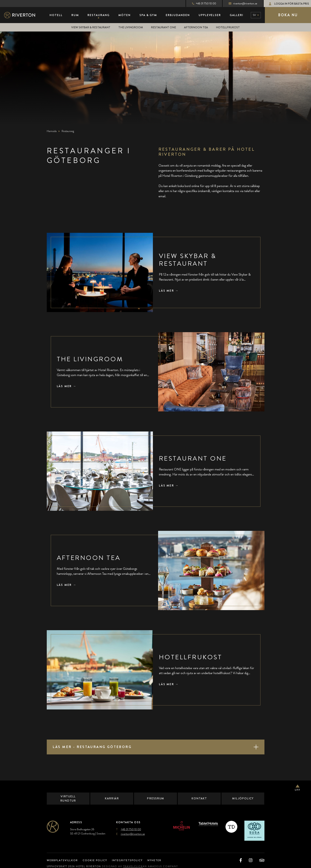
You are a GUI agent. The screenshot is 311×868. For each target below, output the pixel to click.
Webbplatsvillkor (64, 860)
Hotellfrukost (229, 27)
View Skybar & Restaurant (90, 27)
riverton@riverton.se (239, 3)
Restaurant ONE (164, 27)
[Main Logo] (23, 15)
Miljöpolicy (243, 798)
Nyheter (162, 860)
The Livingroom (131, 27)
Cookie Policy (98, 860)
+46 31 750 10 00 (201, 3)
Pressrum (156, 798)
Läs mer (167, 291)
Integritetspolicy (133, 860)
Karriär (112, 798)
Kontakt (199, 798)
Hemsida (52, 131)
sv (254, 15)
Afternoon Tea (197, 27)
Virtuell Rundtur (68, 798)
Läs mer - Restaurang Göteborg (94, 747)
